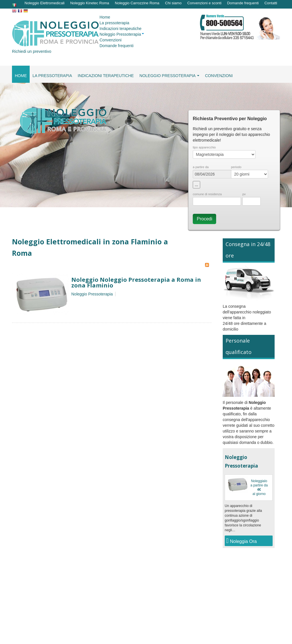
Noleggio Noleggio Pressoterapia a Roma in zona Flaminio (136, 282)
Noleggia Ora (241, 541)
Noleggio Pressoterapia (92, 294)
